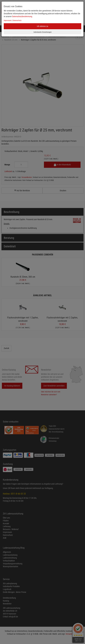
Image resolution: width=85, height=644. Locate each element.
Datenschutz (17, 20)
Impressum (8, 20)
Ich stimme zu (42, 26)
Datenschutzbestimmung (22, 16)
